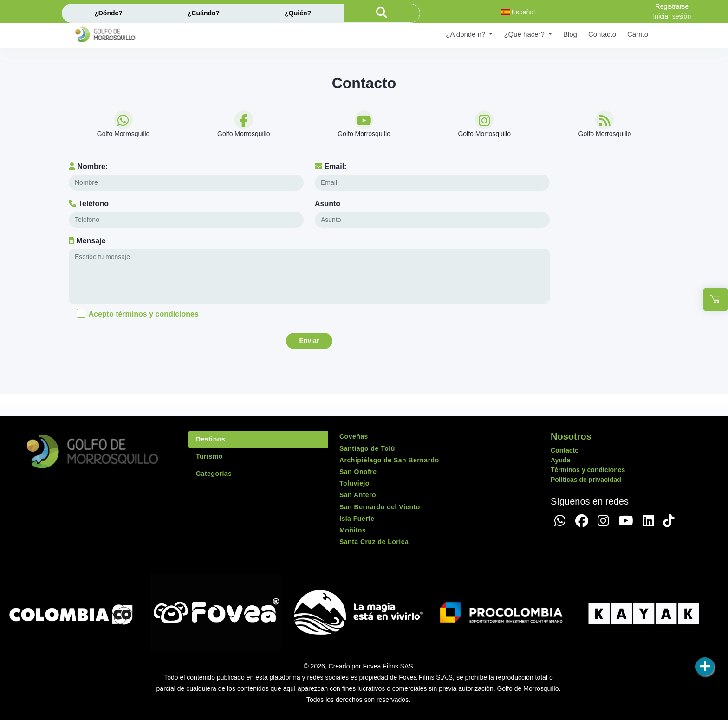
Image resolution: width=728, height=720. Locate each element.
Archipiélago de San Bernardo (389, 460)
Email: (331, 166)
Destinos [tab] (211, 439)
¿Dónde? (108, 13)
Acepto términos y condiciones (143, 314)
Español (518, 12)
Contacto (602, 34)
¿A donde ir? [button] (466, 34)
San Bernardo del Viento (380, 507)
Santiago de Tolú (367, 448)
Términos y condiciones (588, 470)
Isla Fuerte (357, 519)
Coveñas (354, 436)
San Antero (358, 495)
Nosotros (571, 436)
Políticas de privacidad (586, 480)
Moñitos (353, 530)
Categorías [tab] (214, 474)
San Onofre (358, 472)
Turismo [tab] (209, 456)
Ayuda (560, 460)
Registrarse (672, 6)
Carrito (638, 34)
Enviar (309, 341)
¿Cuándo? (204, 13)
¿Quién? (298, 13)
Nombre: (88, 166)
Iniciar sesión (672, 16)
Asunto (328, 204)
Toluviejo (354, 483)
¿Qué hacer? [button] (525, 34)
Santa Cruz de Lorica (374, 542)
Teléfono (89, 204)
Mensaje (87, 241)
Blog (570, 34)
